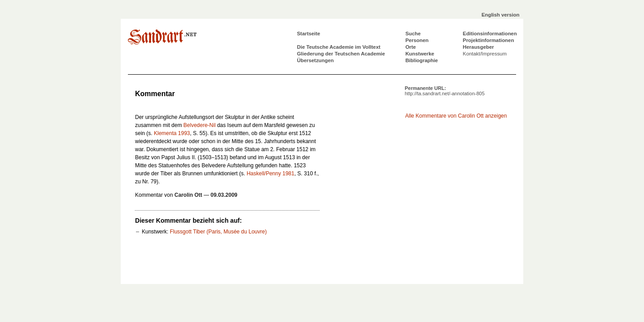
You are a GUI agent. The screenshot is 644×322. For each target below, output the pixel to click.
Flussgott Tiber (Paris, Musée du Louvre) (218, 232)
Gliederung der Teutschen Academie (341, 54)
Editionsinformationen (490, 34)
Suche (413, 34)
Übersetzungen (315, 60)
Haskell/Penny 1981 (270, 174)
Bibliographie (422, 60)
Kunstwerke (420, 54)
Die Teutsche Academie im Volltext (339, 47)
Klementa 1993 (172, 133)
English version (501, 15)
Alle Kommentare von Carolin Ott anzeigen (456, 116)
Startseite (309, 34)
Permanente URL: (445, 91)
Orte (410, 47)
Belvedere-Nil (199, 125)
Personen (417, 40)
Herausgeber (479, 47)
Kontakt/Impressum (485, 54)
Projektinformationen (489, 40)
